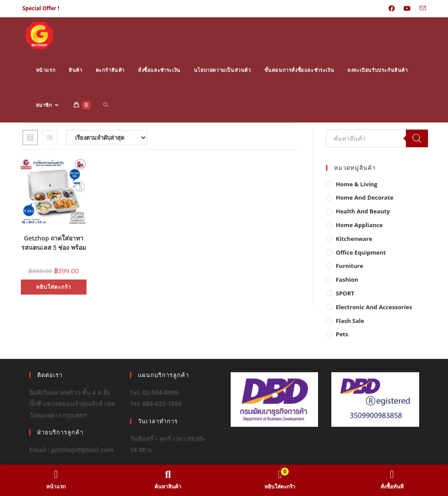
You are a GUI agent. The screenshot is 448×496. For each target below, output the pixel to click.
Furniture (350, 266)
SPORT (345, 293)
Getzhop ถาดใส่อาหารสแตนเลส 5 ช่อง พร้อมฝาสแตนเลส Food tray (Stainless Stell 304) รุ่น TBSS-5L (54, 242)
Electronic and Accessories (374, 307)
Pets (342, 334)
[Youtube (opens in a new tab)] (407, 8)
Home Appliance (359, 225)
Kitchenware (354, 239)
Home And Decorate (365, 197)
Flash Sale (350, 321)
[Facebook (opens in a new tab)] (392, 8)
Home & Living (357, 184)
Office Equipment (361, 252)
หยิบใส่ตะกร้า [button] (54, 287)
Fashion (347, 279)
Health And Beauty (363, 211)
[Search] (417, 138)
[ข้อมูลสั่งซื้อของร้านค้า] (107, 138)
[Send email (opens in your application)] (420, 8)
